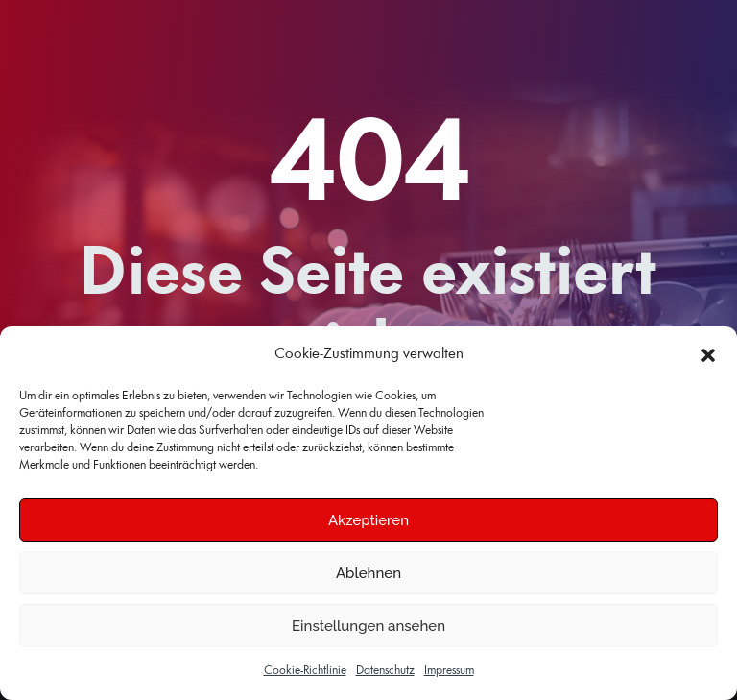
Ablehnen (368, 573)
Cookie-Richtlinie (305, 671)
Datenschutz (385, 671)
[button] (708, 355)
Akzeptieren (368, 520)
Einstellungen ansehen (368, 626)
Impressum (449, 671)
